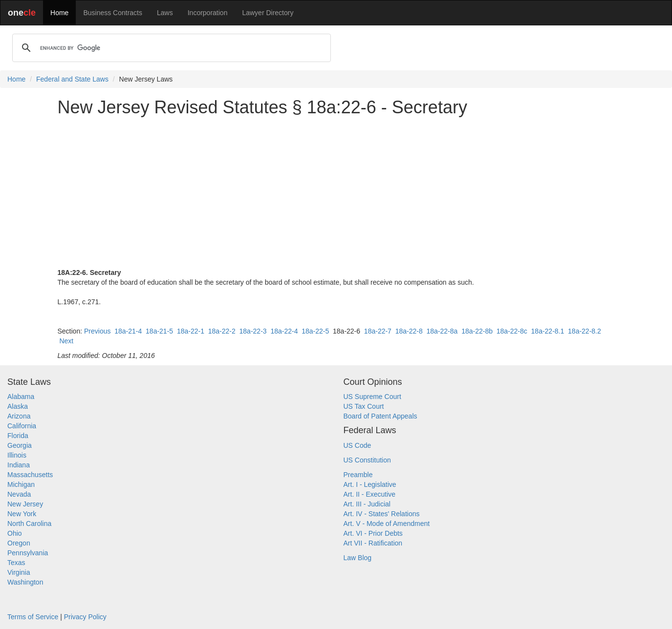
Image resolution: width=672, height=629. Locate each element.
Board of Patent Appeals (380, 416)
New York (22, 514)
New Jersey (25, 504)
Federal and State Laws (72, 79)
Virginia (19, 572)
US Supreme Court (372, 397)
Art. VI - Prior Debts (373, 533)
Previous (97, 331)
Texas (16, 563)
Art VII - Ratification (373, 543)
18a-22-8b (477, 331)
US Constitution (367, 460)
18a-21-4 (128, 331)
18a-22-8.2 (585, 331)
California (22, 426)
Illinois (17, 455)
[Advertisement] (336, 192)
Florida (18, 436)
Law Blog (358, 558)
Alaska (18, 406)
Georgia (20, 445)
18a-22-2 (222, 331)
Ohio (15, 533)
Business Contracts (113, 13)
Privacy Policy (85, 617)
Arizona (19, 416)
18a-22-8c (512, 331)
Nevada (19, 494)
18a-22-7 (378, 331)
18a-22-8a (442, 331)
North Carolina (29, 524)
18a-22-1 (191, 331)
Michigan (21, 484)
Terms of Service (33, 617)
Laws (165, 13)
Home (59, 13)
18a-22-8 (409, 331)
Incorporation (208, 13)
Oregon (19, 543)
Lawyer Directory (268, 13)
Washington (25, 582)
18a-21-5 (159, 331)
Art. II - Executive (370, 494)
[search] (170, 48)
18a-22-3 (253, 331)
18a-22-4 (284, 331)
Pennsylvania (28, 553)
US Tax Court (364, 406)
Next (66, 341)
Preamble (358, 475)
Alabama (21, 397)
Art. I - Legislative (370, 484)
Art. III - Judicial (367, 504)
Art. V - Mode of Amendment (387, 524)
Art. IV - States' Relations (382, 514)
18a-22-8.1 (548, 331)
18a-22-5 (315, 331)
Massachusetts (30, 475)
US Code (358, 445)
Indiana (19, 465)
